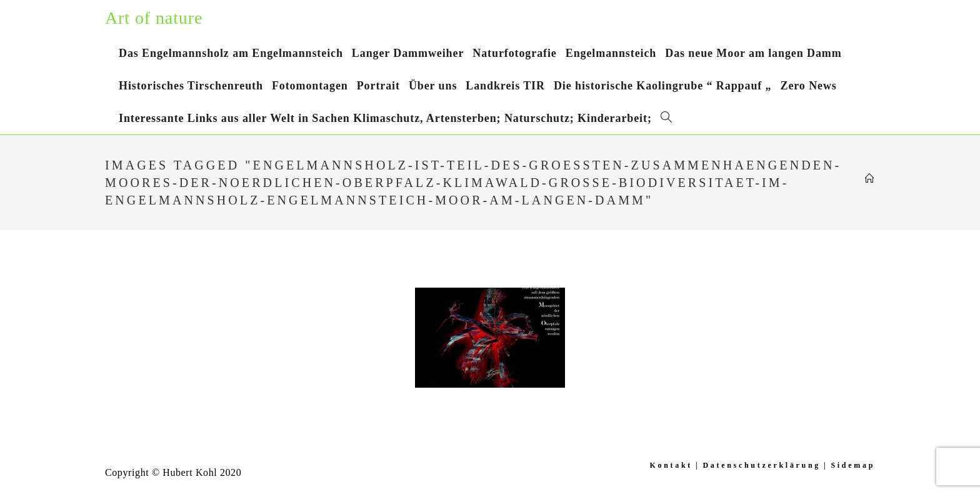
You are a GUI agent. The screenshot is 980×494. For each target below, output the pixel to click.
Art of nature (154, 18)
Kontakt (671, 465)
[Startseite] (870, 179)
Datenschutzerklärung (762, 465)
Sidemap (853, 465)
